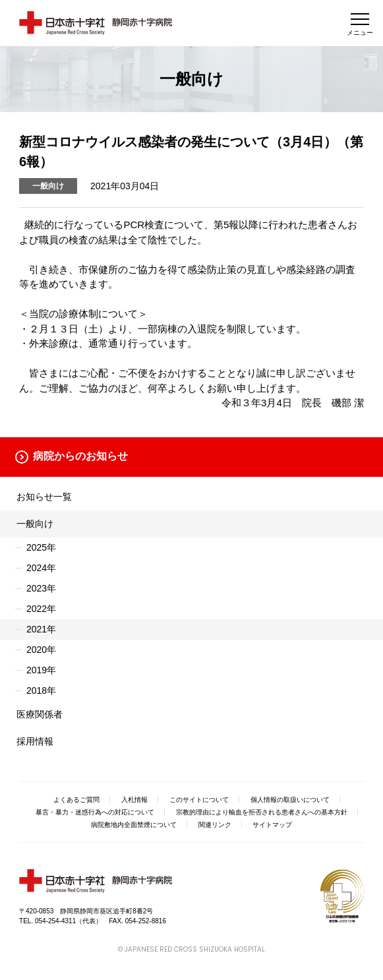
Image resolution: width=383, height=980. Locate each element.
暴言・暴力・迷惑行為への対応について (95, 812)
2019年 (41, 670)
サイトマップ (272, 825)
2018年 (41, 690)
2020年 (41, 650)
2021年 (41, 629)
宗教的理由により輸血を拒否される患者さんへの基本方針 (262, 812)
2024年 (41, 568)
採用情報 (35, 741)
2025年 (41, 547)
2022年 (41, 609)
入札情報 (134, 800)
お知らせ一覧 (44, 497)
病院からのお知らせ (80, 456)
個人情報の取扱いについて (290, 800)
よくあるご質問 (76, 800)
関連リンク (215, 825)
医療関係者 (40, 714)
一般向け (35, 524)
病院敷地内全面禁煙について (134, 825)
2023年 (41, 588)
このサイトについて (199, 800)
